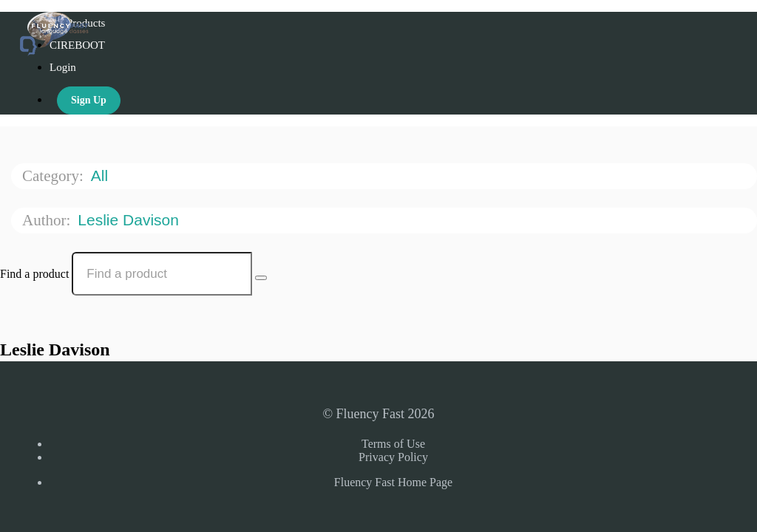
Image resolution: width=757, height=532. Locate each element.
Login (63, 67)
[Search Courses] (261, 278)
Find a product (34, 274)
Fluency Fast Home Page (393, 482)
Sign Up (89, 100)
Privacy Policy (393, 457)
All (102, 175)
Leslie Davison (130, 220)
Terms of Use (393, 444)
